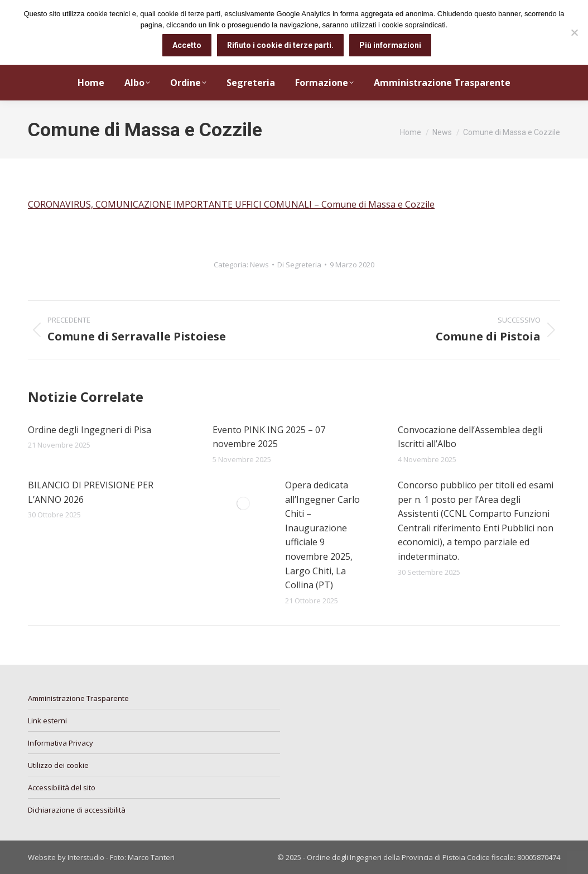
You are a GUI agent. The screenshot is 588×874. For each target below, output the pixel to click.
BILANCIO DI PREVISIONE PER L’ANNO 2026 (91, 492)
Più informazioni (390, 45)
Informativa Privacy (61, 743)
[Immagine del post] (243, 503)
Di (299, 265)
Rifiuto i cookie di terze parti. (280, 45)
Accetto (187, 45)
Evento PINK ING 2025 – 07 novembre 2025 (269, 437)
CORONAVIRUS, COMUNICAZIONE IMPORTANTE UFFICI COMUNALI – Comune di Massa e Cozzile (231, 204)
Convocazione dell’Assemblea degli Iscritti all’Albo (470, 437)
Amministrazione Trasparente (78, 698)
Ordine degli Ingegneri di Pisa (90, 430)
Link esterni (47, 721)
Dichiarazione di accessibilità (77, 810)
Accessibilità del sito (62, 787)
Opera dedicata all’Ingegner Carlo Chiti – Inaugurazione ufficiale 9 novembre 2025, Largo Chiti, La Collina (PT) (322, 535)
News (259, 265)
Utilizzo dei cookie (58, 765)
